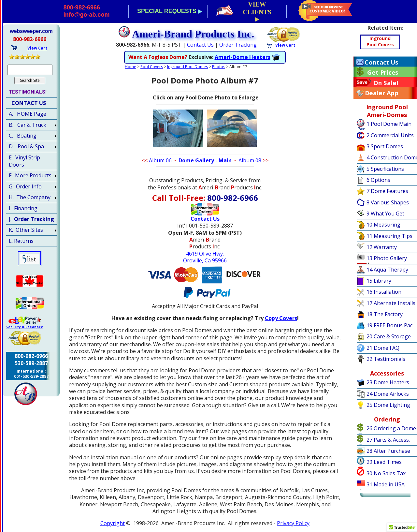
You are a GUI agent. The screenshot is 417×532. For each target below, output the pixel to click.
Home (130, 67)
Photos (219, 67)
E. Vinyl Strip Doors (24, 161)
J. (31, 219)
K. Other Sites (26, 230)
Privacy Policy (293, 523)
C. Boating (23, 136)
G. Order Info (25, 186)
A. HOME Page (28, 114)
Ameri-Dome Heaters (243, 57)
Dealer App (381, 93)
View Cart (285, 45)
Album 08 (250, 160)
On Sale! (386, 83)
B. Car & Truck (28, 125)
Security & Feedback (24, 327)
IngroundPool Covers (380, 41)
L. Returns (21, 241)
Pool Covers (152, 67)
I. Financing (23, 208)
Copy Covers (281, 318)
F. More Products (30, 175)
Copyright (113, 523)
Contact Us (200, 45)
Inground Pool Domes (187, 67)
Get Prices (383, 72)
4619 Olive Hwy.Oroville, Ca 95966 (205, 257)
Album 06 (160, 160)
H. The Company (30, 197)
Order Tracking (238, 45)
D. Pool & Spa (26, 146)
